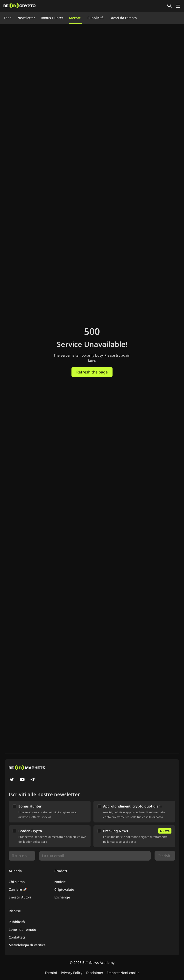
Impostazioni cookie (123, 973)
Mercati (75, 18)
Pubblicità (96, 18)
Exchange (62, 897)
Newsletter (26, 18)
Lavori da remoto (123, 18)
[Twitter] (12, 780)
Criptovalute (64, 889)
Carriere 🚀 (18, 889)
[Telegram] (33, 780)
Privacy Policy (72, 973)
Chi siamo (17, 882)
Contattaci (17, 937)
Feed (8, 18)
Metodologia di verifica (27, 945)
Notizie (60, 882)
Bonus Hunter (52, 18)
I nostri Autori (20, 897)
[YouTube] (22, 780)
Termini (51, 973)
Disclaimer (95, 973)
